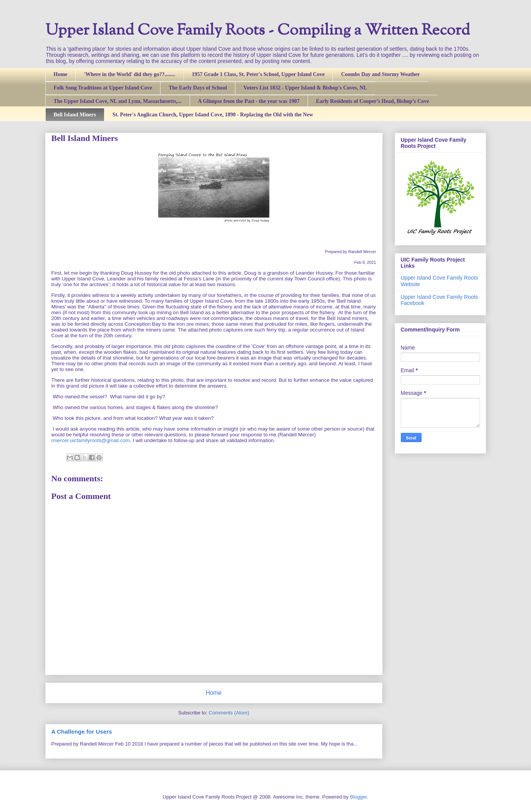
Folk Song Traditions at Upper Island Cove (103, 88)
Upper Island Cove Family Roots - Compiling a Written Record (258, 31)
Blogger (358, 797)
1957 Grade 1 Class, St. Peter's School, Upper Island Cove (258, 74)
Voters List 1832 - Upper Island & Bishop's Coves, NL (305, 88)
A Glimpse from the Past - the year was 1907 (249, 101)
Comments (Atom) (229, 713)
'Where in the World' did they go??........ (129, 74)
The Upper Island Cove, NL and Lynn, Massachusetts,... (118, 101)
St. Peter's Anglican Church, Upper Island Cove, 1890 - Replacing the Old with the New (213, 115)
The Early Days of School (198, 88)
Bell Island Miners (75, 115)
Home (61, 74)
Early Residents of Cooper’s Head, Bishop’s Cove (372, 101)
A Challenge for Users (82, 732)
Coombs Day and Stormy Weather (380, 74)
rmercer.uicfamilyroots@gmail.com (91, 440)
